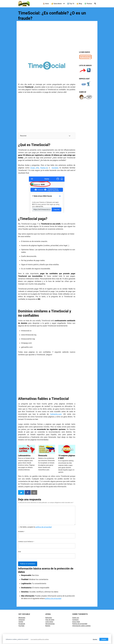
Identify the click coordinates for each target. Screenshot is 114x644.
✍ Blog (79, 4)
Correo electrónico (26, 542)
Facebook (22, 624)
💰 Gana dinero (57, 4)
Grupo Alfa (35, 168)
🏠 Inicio (46, 4)
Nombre (21, 532)
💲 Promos (88, 4)
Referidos (49, 618)
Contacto (75, 620)
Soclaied (55, 168)
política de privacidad (44, 527)
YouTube (21, 626)
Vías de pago (50, 620)
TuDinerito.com (56, 414)
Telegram (22, 620)
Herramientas (50, 624)
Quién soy (76, 618)
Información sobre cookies (81, 626)
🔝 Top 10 (71, 4)
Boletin (48, 626)
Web (20, 552)
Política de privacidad (80, 624)
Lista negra (49, 622)
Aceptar (104, 639)
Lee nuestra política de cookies (40, 639)
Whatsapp (22, 618)
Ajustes (95, 639)
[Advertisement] (57, 37)
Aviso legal (76, 622)
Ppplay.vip (44, 168)
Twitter (21, 622)
